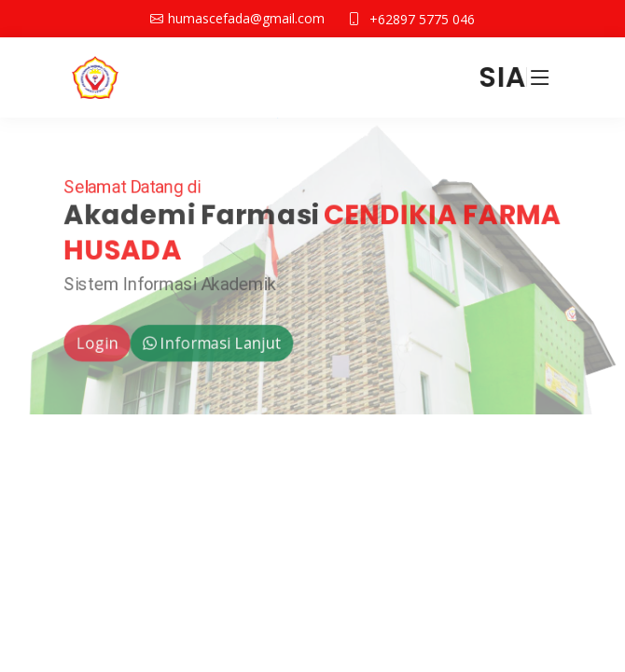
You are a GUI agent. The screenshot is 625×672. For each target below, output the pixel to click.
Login (93, 345)
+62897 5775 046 (422, 19)
